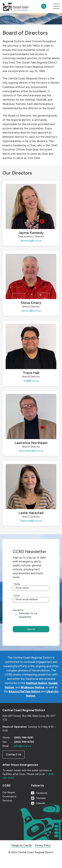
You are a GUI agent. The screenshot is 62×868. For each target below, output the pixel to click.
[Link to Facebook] (45, 800)
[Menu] (55, 7)
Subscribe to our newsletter (28, 621)
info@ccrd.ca (22, 753)
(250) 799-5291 (24, 745)
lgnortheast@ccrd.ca (31, 451)
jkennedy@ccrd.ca (31, 241)
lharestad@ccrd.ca (31, 521)
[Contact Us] (14, 762)
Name (16, 584)
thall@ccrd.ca (31, 381)
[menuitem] (44, 7)
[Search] (44, 7)
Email (16, 598)
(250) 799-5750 (24, 749)
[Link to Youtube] (45, 805)
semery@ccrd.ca (31, 311)
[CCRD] (21, 7)
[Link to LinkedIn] (45, 810)
